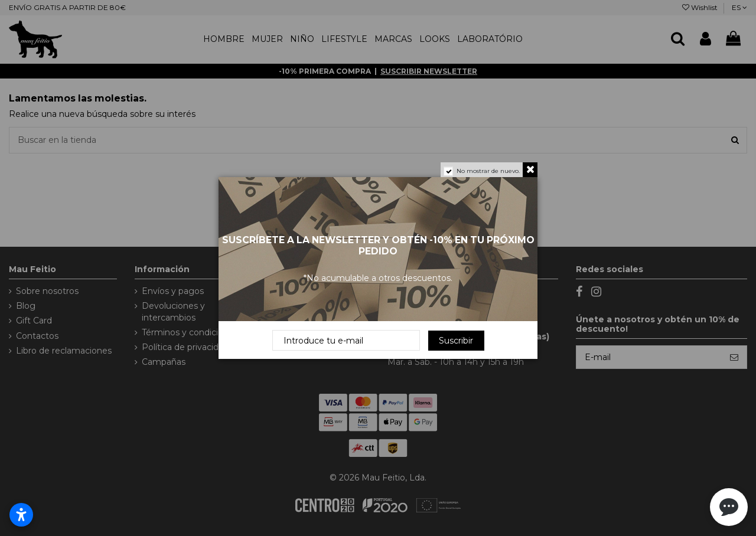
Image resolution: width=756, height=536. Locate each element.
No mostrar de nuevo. (488, 171)
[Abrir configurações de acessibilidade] (21, 515)
